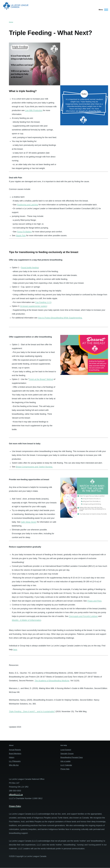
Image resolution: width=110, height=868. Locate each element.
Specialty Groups (67, 754)
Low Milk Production (34, 110)
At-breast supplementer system (33, 306)
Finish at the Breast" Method (41, 379)
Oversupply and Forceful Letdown (83, 616)
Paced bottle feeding (30, 268)
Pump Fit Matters (24, 232)
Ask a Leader (66, 761)
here (15, 650)
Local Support (66, 750)
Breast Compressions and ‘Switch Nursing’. (34, 467)
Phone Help (65, 769)
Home (11, 22)
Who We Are (14, 765)
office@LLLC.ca (16, 795)
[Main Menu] (103, 10)
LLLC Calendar (66, 765)
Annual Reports (15, 750)
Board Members (15, 754)
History (12, 757)
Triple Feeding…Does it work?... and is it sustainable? (32, 711)
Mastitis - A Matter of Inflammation (26, 620)
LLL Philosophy (15, 761)
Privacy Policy (15, 806)
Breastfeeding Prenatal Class (72, 757)
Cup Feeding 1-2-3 (43, 302)
